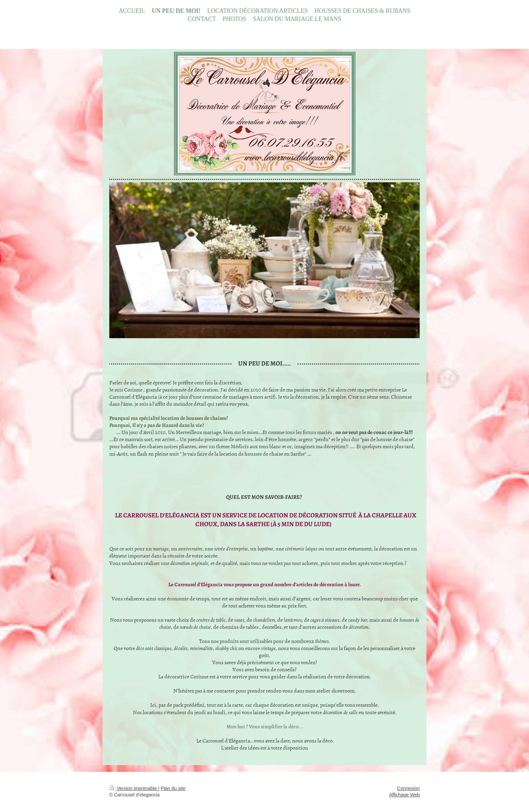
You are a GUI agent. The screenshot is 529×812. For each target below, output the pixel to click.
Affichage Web (404, 795)
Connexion (408, 788)
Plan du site (173, 788)
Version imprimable (134, 788)
